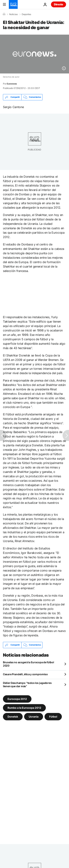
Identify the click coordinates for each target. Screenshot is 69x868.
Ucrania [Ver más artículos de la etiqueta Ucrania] (34, 716)
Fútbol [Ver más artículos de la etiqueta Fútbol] (53, 716)
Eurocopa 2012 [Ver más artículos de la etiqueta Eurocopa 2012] (17, 699)
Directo (59, 4)
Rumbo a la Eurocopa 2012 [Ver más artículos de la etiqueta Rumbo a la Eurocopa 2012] (24, 708)
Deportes (26, 14)
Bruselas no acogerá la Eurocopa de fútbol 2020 (29, 664)
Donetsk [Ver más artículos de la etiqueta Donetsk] (13, 716)
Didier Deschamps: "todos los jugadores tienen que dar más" (27, 685)
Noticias (13, 14)
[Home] (4, 14)
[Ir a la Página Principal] (13, 4)
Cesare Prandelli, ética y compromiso (25, 674)
